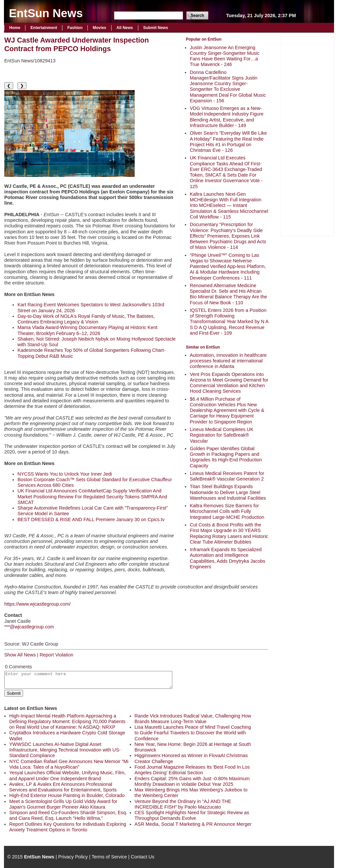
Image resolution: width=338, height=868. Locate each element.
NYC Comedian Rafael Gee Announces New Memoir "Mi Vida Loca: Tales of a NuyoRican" (69, 764)
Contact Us (142, 857)
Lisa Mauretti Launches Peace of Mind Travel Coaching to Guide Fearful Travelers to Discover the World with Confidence (193, 733)
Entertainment (44, 28)
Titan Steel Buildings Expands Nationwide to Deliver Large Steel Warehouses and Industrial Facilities (228, 492)
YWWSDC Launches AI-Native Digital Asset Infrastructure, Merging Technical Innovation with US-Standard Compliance (65, 750)
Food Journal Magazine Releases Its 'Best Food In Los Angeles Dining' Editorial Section (192, 770)
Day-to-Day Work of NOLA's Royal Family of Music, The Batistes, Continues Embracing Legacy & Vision (86, 319)
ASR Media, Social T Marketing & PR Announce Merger (193, 824)
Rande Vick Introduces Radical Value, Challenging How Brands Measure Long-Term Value (193, 719)
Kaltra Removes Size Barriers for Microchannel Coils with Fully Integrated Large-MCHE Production (227, 511)
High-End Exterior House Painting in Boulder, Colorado (67, 795)
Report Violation (56, 655)
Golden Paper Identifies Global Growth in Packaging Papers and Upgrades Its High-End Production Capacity (226, 457)
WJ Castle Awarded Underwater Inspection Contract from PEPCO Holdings (77, 44)
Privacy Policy (73, 857)
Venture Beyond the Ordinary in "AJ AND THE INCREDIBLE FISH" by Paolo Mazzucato (183, 804)
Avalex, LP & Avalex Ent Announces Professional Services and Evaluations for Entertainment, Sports (63, 787)
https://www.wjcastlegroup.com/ (37, 604)
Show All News (20, 655)
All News (125, 28)
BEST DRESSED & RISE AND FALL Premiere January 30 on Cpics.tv (91, 519)
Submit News (156, 28)
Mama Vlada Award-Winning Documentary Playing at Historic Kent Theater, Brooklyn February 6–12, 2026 (87, 330)
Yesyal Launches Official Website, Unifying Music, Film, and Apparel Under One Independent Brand (67, 775)
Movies (100, 28)
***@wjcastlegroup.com (29, 627)
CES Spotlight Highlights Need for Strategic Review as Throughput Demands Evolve (192, 815)
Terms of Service (109, 857)
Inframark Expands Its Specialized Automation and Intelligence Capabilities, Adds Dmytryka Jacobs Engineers (228, 558)
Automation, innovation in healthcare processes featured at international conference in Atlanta (228, 361)
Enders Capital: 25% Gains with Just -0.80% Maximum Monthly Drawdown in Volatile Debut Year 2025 (192, 781)
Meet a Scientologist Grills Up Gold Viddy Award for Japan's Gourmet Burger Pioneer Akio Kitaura (63, 804)
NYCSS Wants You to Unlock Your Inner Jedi (65, 474)
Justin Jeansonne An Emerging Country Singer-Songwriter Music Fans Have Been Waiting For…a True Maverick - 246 (225, 56)
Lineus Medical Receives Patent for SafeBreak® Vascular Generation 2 (227, 476)
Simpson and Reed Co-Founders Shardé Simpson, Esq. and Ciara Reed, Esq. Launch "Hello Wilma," (68, 815)
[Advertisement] (307, 135)
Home (15, 28)
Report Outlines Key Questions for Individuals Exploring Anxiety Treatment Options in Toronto (68, 827)
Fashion (75, 28)
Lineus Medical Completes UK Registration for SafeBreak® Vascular (222, 435)
